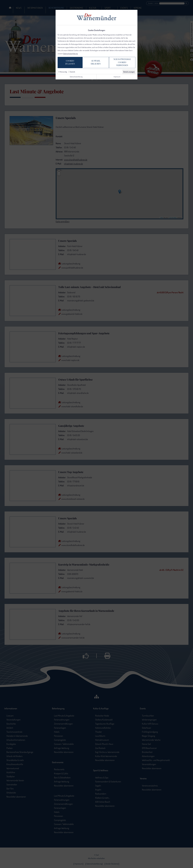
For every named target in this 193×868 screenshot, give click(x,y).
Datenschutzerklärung (70, 54)
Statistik (72, 72)
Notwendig (63, 72)
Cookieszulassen (68, 63)
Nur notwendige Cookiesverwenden (124, 63)
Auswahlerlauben (95, 63)
